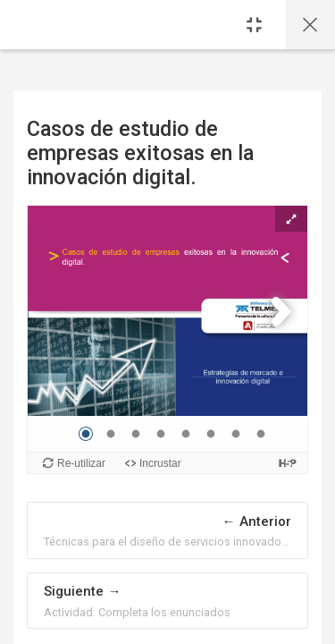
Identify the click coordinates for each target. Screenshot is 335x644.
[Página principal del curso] (310, 25)
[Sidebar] (254, 25)
